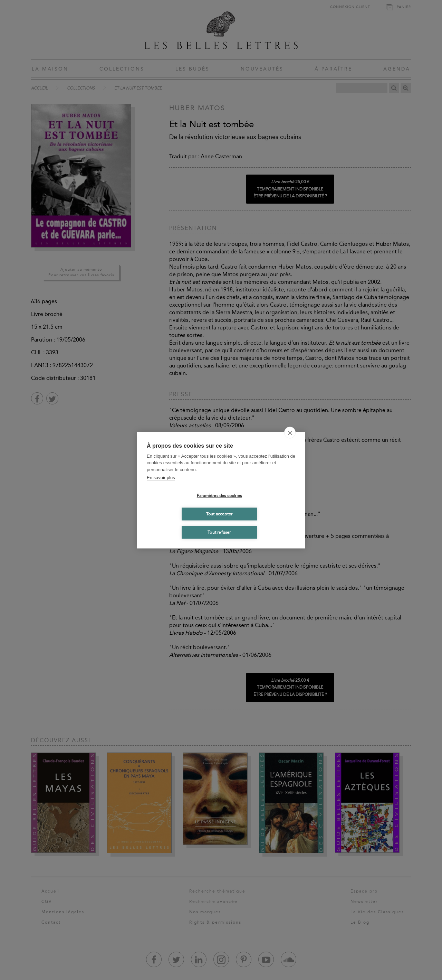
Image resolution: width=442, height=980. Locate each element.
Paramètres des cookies (219, 496)
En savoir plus (161, 478)
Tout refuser (219, 532)
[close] (290, 432)
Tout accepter (219, 514)
